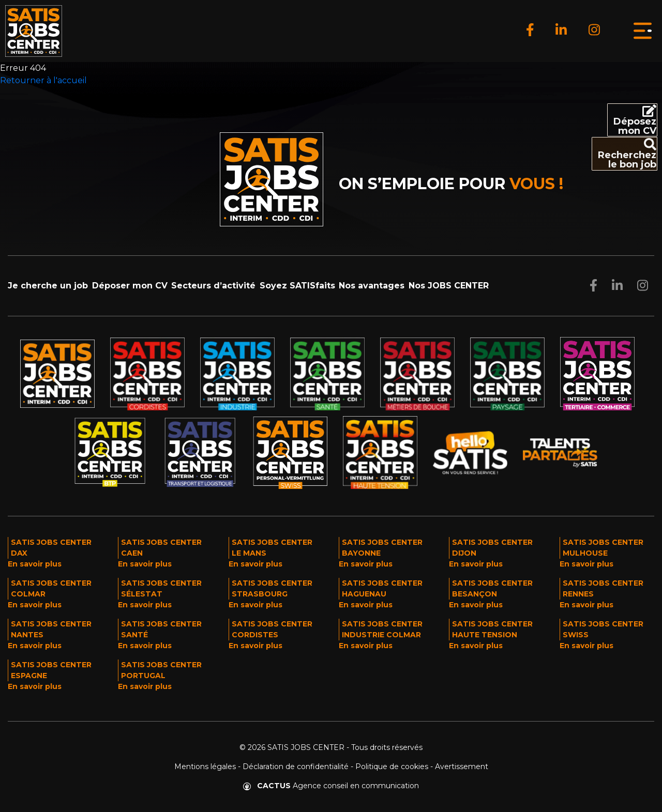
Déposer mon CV (130, 286)
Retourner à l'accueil (43, 80)
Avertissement (462, 767)
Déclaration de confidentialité (296, 767)
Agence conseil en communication (331, 786)
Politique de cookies (392, 767)
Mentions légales (205, 767)
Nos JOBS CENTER (449, 286)
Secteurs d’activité (213, 286)
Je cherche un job (48, 286)
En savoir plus (35, 564)
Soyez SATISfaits (297, 286)
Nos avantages (372, 286)
